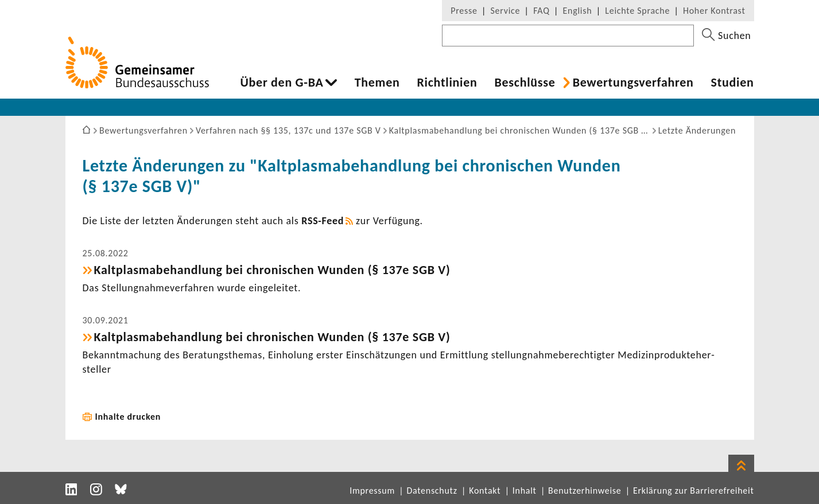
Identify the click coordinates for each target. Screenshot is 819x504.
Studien (733, 83)
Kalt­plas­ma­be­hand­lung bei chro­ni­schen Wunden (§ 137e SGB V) (272, 270)
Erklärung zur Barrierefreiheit (694, 491)
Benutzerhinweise (585, 491)
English (578, 11)
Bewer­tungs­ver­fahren (633, 83)
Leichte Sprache (637, 11)
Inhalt (525, 491)
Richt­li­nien (447, 83)
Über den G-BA (282, 83)
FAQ (541, 11)
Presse (464, 11)
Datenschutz (432, 491)
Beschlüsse (525, 83)
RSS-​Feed (323, 221)
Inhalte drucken (128, 417)
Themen (377, 83)
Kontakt (485, 491)
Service (506, 11)
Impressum (372, 491)
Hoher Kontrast (714, 11)
